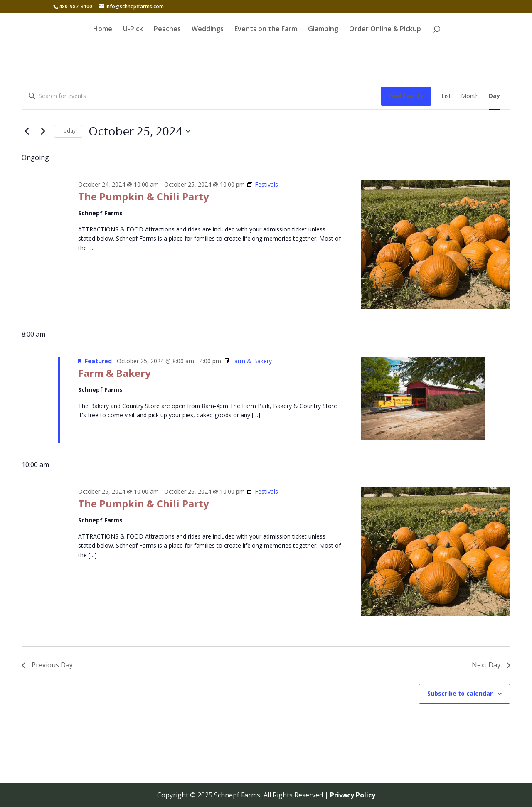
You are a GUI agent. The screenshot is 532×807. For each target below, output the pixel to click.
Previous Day (47, 665)
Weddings (208, 30)
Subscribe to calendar (460, 693)
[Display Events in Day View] (494, 96)
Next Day (491, 665)
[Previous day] (27, 131)
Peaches (167, 30)
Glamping (323, 30)
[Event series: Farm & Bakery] (248, 361)
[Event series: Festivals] (263, 184)
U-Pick (133, 30)
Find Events (406, 96)
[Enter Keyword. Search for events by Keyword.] (201, 96)
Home (103, 30)
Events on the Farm (266, 30)
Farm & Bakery (115, 373)
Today (68, 131)
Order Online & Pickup (385, 30)
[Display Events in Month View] (470, 96)
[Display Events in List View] (446, 96)
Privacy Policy (353, 795)
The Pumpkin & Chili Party (144, 196)
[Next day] (43, 131)
